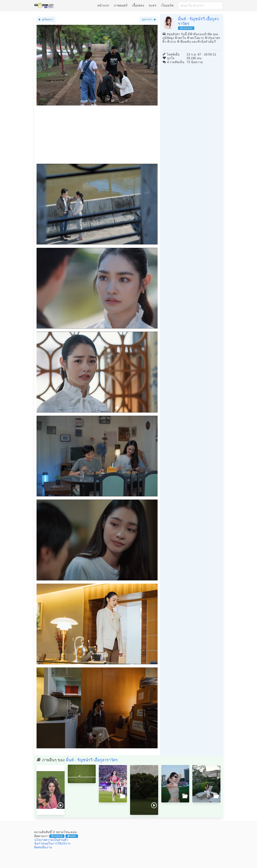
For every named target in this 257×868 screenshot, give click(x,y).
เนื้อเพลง (138, 5)
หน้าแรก (103, 5)
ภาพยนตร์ (121, 5)
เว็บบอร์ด (167, 5)
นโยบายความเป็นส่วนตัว (51, 840)
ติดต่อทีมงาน (43, 847)
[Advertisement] (97, 136)
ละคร (153, 5)
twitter (72, 836)
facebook (57, 836)
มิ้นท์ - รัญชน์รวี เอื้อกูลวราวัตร (92, 760)
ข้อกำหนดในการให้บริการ (52, 843)
